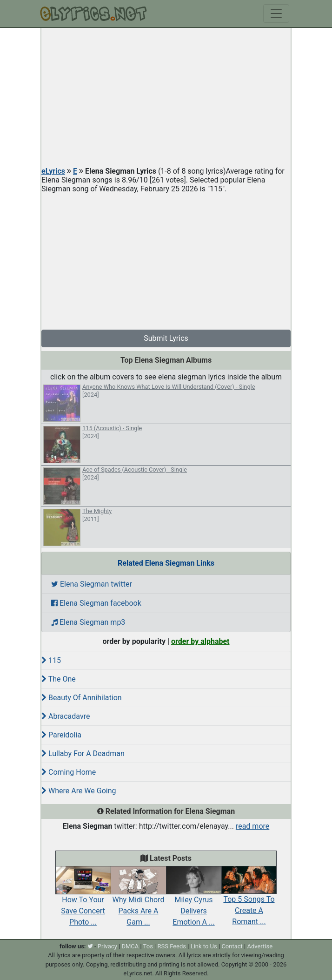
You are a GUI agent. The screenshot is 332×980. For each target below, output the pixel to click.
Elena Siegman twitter (92, 584)
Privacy (107, 946)
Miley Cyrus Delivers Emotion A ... (194, 900)
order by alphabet (200, 641)
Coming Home (69, 772)
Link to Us (204, 946)
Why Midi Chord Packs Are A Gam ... (138, 900)
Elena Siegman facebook (96, 603)
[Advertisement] (166, 98)
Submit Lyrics (166, 338)
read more (252, 826)
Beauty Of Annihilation (82, 698)
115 (51, 660)
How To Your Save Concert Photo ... (83, 900)
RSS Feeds (172, 946)
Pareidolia (61, 735)
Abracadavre (66, 716)
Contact (232, 946)
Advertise (260, 946)
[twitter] (90, 946)
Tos (148, 946)
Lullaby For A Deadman (83, 754)
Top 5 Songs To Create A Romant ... (249, 900)
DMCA (130, 946)
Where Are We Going (79, 791)
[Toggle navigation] (276, 14)
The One (59, 679)
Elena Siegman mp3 (88, 622)
